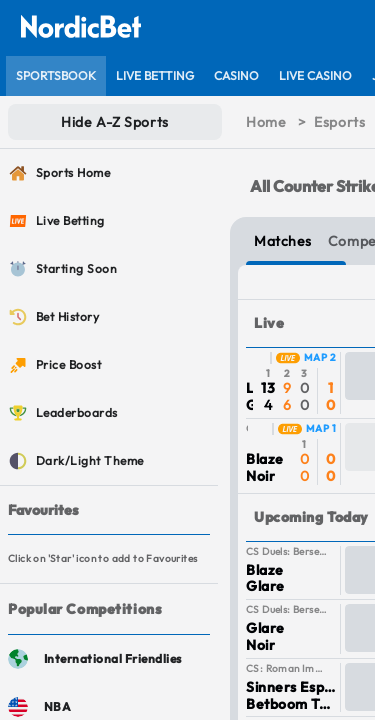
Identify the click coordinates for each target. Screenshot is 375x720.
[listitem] (56, 76)
